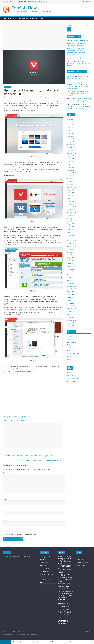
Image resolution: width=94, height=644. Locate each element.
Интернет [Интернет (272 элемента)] (63, 575)
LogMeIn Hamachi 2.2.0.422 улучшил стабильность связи (40, 460)
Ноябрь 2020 (71, 147)
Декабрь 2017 (72, 246)
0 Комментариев (26, 97)
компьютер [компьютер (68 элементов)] (62, 600)
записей (71, 375)
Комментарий (8, 473)
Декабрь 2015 (72, 314)
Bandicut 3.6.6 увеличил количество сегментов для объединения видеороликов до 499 (79, 57)
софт (54, 97)
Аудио (69, 339)
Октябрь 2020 (72, 150)
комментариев (73, 378)
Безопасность (72, 342)
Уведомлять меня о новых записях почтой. (21, 535)
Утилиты (70, 362)
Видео (69, 345)
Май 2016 (70, 300)
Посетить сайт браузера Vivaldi (15, 420)
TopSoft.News (25, 8)
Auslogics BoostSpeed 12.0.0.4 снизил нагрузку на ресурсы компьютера (79, 107)
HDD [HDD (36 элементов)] (67, 557)
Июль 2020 (71, 159)
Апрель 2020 (71, 167)
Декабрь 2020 (72, 145)
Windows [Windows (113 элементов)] (64, 561)
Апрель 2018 (71, 235)
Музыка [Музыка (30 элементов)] (60, 581)
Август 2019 (71, 190)
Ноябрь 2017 (71, 249)
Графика (70, 348)
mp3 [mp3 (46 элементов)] (63, 559)
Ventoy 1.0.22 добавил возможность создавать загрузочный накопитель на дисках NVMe (79, 100)
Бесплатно (37, 97)
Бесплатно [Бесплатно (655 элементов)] (65, 566)
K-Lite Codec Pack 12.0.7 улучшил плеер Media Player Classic (29, 456)
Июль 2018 (71, 227)
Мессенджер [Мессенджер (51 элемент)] (68, 579)
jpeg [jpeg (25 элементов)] (70, 557)
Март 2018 (71, 238)
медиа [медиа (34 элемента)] (69, 600)
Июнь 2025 (71, 119)
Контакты (34, 18)
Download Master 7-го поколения (78, 41)
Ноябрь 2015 (71, 317)
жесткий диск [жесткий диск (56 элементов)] (63, 598)
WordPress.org (72, 381)
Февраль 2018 (72, 241)
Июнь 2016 (71, 297)
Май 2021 (70, 130)
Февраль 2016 (72, 309)
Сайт (5, 520)
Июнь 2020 (71, 162)
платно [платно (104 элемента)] (61, 609)
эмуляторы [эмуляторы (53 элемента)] (62, 623)
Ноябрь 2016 (71, 283)
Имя (5, 499)
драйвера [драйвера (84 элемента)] (68, 595)
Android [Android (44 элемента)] (60, 556)
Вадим (69, 76)
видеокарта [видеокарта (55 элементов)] (69, 591)
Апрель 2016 (71, 303)
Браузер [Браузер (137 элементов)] (62, 569)
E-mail (6, 510)
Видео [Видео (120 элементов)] (69, 569)
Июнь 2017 (71, 263)
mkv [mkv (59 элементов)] (59, 559)
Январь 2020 (71, 176)
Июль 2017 (71, 261)
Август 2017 (71, 258)
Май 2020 (70, 164)
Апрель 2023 (71, 122)
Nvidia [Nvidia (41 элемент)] (70, 559)
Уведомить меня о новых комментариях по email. (23, 531)
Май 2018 (70, 232)
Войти (69, 373)
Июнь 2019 (71, 196)
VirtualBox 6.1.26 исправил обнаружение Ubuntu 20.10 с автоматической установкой (76, 50)
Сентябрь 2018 (72, 221)
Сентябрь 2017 (72, 255)
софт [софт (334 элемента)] (61, 617)
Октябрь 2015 (72, 320)
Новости (11, 18)
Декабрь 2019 (72, 179)
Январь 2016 (71, 312)
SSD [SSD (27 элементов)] (59, 561)
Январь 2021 (71, 142)
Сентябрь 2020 (72, 153)
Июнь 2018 (71, 229)
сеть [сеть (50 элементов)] (71, 615)
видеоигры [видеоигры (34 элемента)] (61, 591)
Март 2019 (71, 204)
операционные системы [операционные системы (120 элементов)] (65, 605)
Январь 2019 (71, 210)
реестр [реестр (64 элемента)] (66, 615)
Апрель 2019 (71, 201)
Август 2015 (71, 323)
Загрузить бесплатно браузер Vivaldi (17, 417)
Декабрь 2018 (72, 212)
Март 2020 (71, 170)
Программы (22, 18)
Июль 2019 (71, 193)
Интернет (8, 87)
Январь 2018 (71, 244)
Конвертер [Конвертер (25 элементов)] (61, 577)
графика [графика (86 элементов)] (68, 593)
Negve (18, 97)
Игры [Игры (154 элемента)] (60, 572)
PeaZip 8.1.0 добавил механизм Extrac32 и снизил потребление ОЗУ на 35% (79, 63)
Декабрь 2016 (72, 280)
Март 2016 (71, 306)
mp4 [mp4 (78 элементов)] (66, 559)
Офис (69, 359)
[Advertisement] (34, 37)
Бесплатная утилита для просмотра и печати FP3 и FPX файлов (79, 78)
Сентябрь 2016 (72, 289)
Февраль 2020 (72, 173)
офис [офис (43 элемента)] (67, 607)
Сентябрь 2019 (72, 187)
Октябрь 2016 (72, 286)
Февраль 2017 (72, 275)
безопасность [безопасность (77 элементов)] (63, 589)
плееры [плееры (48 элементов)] (67, 609)
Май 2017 (70, 266)
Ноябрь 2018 (71, 215)
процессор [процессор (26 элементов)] (61, 615)
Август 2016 (71, 292)
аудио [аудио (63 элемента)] (66, 586)
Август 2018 (71, 224)
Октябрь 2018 (72, 218)
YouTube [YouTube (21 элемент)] (71, 561)
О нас (41, 18)
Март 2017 (71, 272)
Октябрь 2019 (72, 184)
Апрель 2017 (71, 269)
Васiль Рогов (71, 91)
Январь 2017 (71, 278)
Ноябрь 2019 (71, 181)
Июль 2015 (71, 326)
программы (49, 97)
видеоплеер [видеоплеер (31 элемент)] (61, 593)
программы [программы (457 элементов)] (65, 612)
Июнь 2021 (71, 128)
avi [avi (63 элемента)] (64, 556)
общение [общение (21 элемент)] (60, 602)
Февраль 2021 (72, 139)
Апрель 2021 (71, 133)
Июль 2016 (71, 295)
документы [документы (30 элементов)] (61, 596)
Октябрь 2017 (72, 252)
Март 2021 (71, 136)
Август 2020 (71, 156)
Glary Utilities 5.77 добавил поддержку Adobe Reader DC (78, 87)
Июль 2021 (71, 125)
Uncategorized (72, 336)
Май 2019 (70, 198)
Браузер (43, 97)
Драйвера (70, 351)
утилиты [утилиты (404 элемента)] (63, 621)
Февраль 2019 (72, 207)
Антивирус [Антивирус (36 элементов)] (61, 563)
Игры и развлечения (74, 353)
